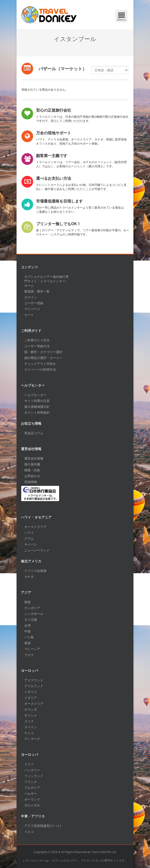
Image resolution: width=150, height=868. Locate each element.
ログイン (31, 297)
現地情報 (31, 482)
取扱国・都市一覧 (37, 291)
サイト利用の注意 (37, 401)
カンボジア (32, 608)
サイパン (31, 545)
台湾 (28, 626)
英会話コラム (34, 433)
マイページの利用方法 (40, 370)
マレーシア (32, 649)
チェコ (29, 733)
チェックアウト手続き (40, 364)
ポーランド (32, 799)
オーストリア (34, 704)
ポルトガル (32, 805)
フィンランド (34, 776)
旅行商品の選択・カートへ (43, 358)
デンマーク (32, 739)
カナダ (29, 577)
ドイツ (29, 764)
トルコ (29, 832)
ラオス (29, 655)
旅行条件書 (32, 464)
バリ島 (29, 637)
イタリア (31, 698)
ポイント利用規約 (37, 413)
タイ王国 (31, 620)
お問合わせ (32, 476)
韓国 (28, 602)
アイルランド (34, 686)
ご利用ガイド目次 (37, 340)
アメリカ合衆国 (35, 571)
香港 (28, 643)
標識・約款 (32, 470)
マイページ (32, 309)
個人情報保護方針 (37, 407)
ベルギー (31, 794)
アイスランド (34, 680)
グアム (29, 539)
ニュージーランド (37, 550)
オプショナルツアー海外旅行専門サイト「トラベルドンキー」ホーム (47, 281)
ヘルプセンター (35, 395)
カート (29, 315)
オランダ (31, 710)
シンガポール (34, 614)
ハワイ (29, 533)
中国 (28, 631)
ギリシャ (31, 715)
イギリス (31, 692)
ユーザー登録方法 (37, 346)
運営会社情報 (34, 459)
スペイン (31, 727)
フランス (31, 782)
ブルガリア (32, 788)
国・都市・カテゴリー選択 (43, 352)
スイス (29, 721)
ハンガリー (32, 770)
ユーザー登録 (34, 303)
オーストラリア (35, 527)
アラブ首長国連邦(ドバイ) (43, 826)
